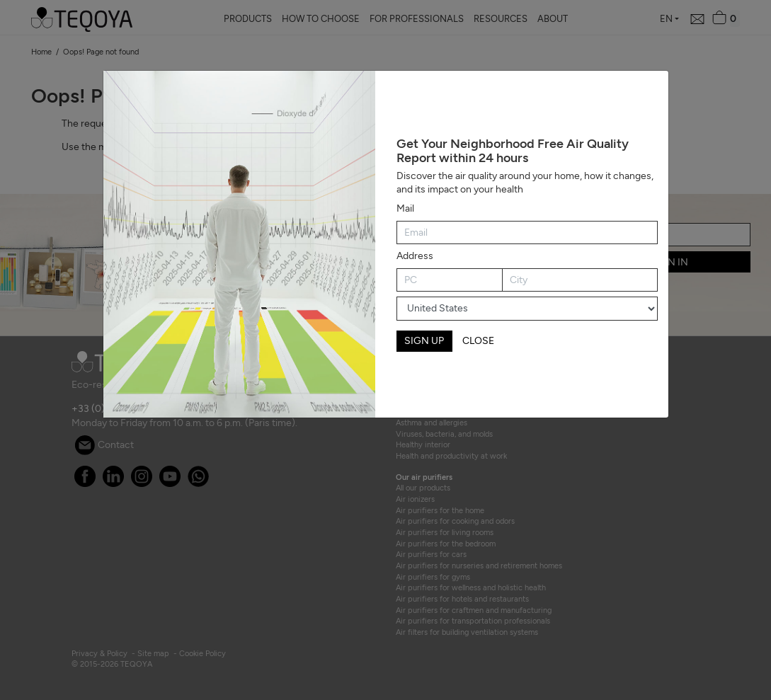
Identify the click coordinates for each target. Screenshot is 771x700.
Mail (405, 208)
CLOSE (478, 341)
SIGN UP (424, 341)
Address (415, 256)
